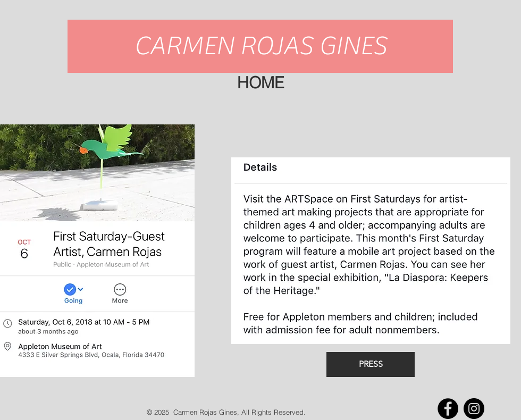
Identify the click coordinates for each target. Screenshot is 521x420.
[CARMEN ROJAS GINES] (260, 46)
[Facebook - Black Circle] (448, 409)
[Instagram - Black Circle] (474, 409)
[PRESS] (371, 364)
